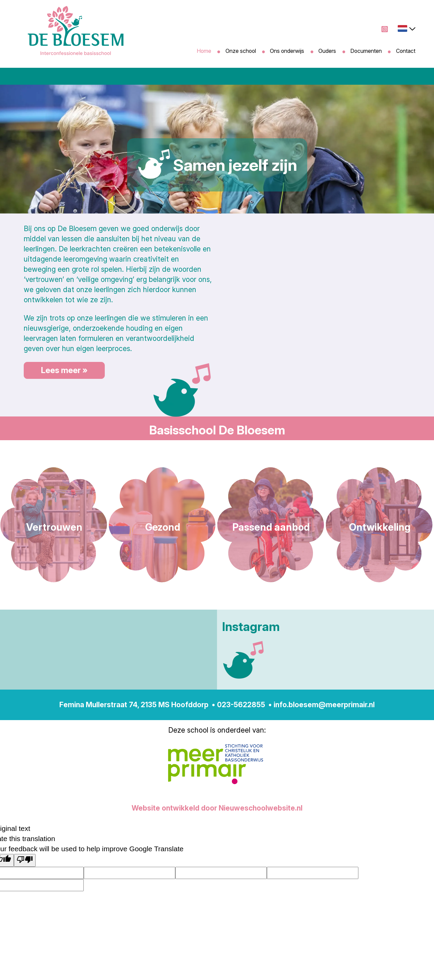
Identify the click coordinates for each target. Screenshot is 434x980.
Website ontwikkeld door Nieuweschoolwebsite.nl (217, 808)
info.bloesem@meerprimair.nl (324, 705)
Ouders (327, 51)
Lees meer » (64, 370)
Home (203, 51)
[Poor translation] (25, 860)
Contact (406, 51)
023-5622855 (241, 705)
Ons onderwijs (287, 51)
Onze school (240, 51)
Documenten (366, 51)
